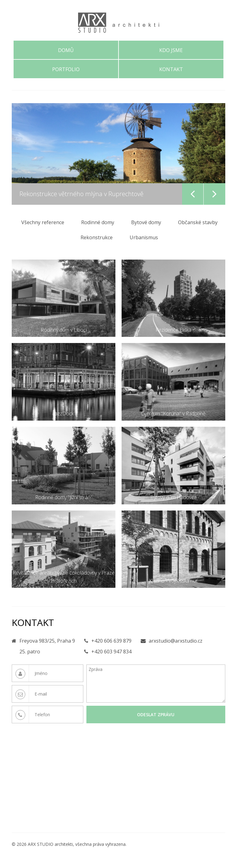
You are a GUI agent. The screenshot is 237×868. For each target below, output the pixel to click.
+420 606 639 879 (111, 641)
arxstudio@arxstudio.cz (176, 641)
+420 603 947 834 (111, 652)
